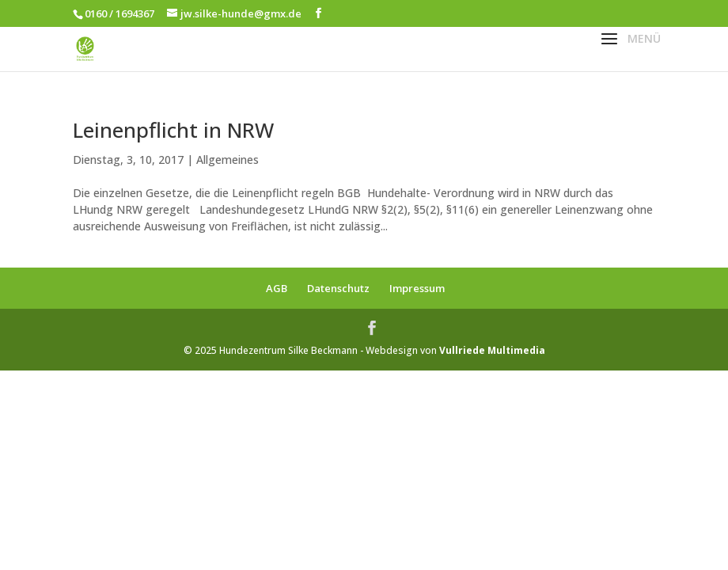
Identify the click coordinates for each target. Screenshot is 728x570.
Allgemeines (227, 160)
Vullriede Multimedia (492, 350)
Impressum (417, 288)
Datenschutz (338, 288)
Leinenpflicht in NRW (173, 130)
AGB (277, 288)
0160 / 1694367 (119, 13)
